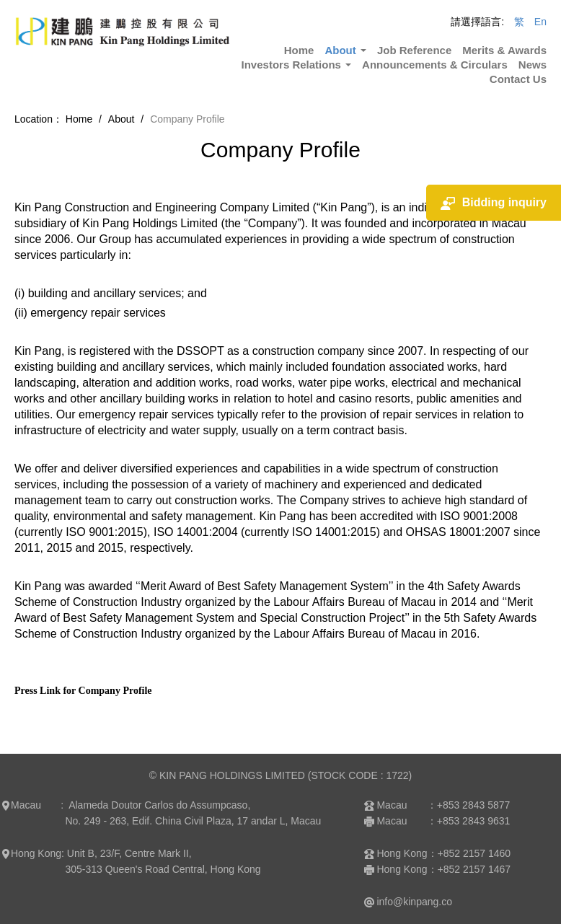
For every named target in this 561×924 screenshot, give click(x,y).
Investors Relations (297, 65)
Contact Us (518, 79)
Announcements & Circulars (435, 65)
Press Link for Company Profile (83, 691)
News (533, 65)
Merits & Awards (504, 50)
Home (299, 50)
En (540, 22)
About (345, 50)
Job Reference (414, 50)
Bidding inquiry (494, 203)
